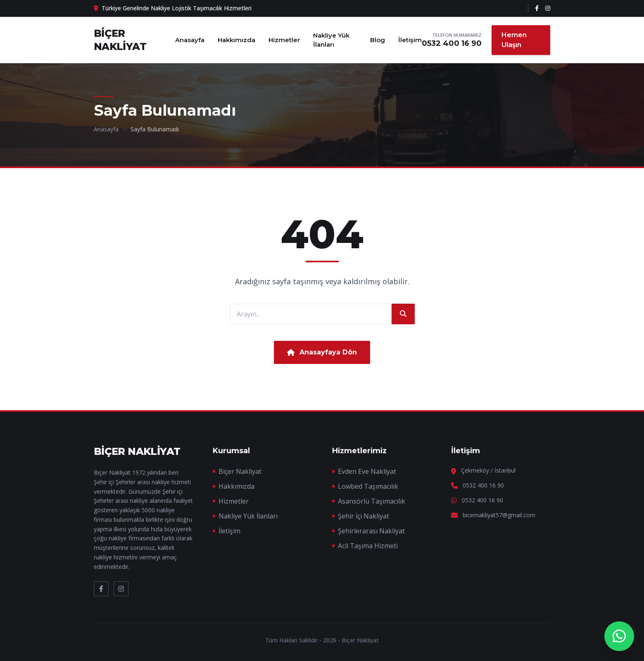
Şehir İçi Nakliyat (364, 516)
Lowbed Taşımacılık (368, 486)
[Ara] (403, 314)
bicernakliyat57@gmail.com (499, 515)
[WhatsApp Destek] (619, 636)
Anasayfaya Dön (322, 352)
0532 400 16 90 (452, 43)
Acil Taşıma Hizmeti (368, 546)
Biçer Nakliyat (240, 471)
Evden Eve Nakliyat (367, 471)
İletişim (410, 40)
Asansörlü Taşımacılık (372, 501)
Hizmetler (284, 40)
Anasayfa (190, 40)
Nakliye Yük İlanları (331, 40)
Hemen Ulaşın (514, 40)
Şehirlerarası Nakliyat (371, 531)
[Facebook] (537, 8)
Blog (378, 40)
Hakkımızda (236, 40)
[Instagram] (548, 8)
